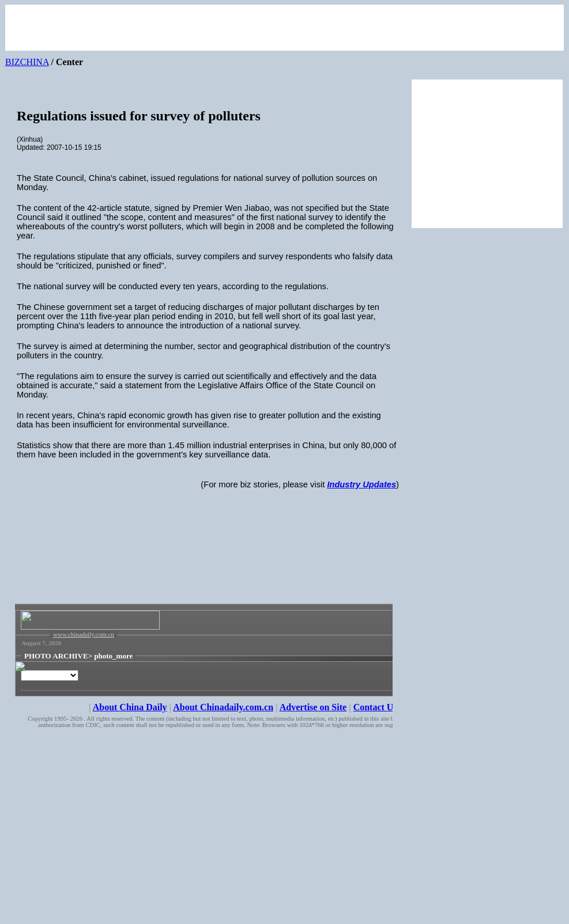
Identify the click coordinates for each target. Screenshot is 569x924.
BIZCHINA (27, 62)
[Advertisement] (208, 568)
